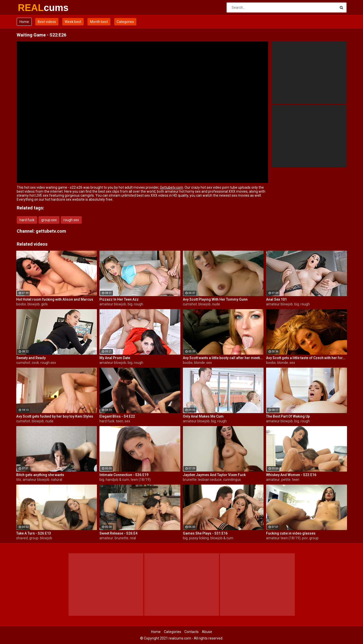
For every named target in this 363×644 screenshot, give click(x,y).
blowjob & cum (222, 538)
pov (305, 538)
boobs (21, 304)
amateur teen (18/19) (283, 538)
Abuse (207, 632)
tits (19, 480)
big (130, 304)
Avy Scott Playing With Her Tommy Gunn (215, 299)
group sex (49, 220)
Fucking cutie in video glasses (291, 533)
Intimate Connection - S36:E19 (124, 475)
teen (120, 421)
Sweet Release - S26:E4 (118, 533)
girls (44, 304)
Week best (73, 22)
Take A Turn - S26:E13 (34, 533)
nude (216, 304)
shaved (22, 538)
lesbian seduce (210, 480)
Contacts (191, 632)
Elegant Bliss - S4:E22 (117, 416)
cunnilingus (232, 480)
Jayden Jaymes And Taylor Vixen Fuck (214, 475)
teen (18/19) (141, 480)
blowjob (34, 304)
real (133, 538)
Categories (125, 22)
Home (24, 22)
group (34, 538)
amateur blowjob (113, 304)
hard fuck (27, 220)
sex (209, 363)
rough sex (71, 220)
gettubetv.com (51, 231)
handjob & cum (117, 480)
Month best (99, 22)
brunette (190, 480)
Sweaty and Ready (31, 358)
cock (35, 363)
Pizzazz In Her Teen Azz (119, 299)
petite (286, 480)
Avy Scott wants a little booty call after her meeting (223, 358)
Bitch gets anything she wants (40, 475)
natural (57, 480)
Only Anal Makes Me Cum (203, 416)
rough (139, 304)
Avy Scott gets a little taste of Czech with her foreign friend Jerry (307, 358)
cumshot (190, 304)
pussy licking (199, 538)
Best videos (47, 22)
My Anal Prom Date (115, 358)
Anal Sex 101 (276, 299)
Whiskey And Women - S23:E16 (291, 475)
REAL (31, 8)
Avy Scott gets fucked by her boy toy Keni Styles (55, 416)
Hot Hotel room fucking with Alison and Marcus (55, 299)
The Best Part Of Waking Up (288, 416)
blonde (199, 363)
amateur (273, 480)
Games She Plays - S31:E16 (205, 533)
